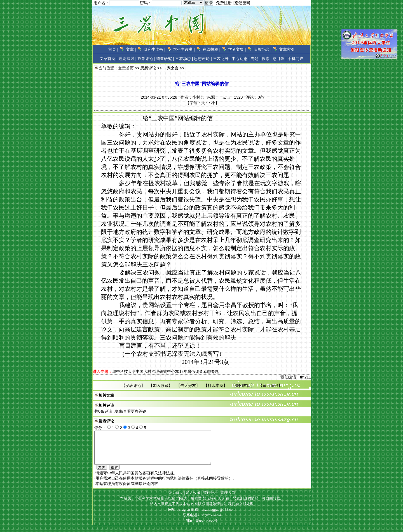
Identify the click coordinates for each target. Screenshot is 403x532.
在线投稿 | (212, 49)
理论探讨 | (128, 59)
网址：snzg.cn (180, 516)
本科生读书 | (184, 49)
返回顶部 (270, 385)
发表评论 (133, 385)
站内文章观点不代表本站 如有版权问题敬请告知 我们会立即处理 (202, 511)
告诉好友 (188, 385)
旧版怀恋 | (263, 49)
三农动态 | (184, 59)
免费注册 (224, 3)
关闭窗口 (243, 385)
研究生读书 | (154, 49)
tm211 (305, 377)
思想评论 (148, 68)
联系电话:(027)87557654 (202, 522)
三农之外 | (222, 59)
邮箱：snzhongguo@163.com (213, 516)
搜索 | (267, 59)
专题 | (256, 59)
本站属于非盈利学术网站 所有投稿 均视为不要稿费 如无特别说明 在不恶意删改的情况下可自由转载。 (202, 505)
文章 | (131, 49)
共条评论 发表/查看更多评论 (120, 411)
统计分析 (210, 499)
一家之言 (171, 68)
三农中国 (163, 118)
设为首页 (176, 499)
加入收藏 (161, 385)
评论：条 (255, 97)
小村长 (198, 97)
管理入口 (228, 499)
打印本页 (215, 385)
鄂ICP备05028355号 (202, 527)
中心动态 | (241, 59)
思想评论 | (203, 59)
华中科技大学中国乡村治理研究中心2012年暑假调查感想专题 (166, 371)
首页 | (113, 49)
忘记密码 (242, 3)
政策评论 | (146, 59)
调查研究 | (165, 59)
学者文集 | (237, 49)
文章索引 (287, 49)
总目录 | (280, 59)
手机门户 (296, 59)
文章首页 (107, 59)
